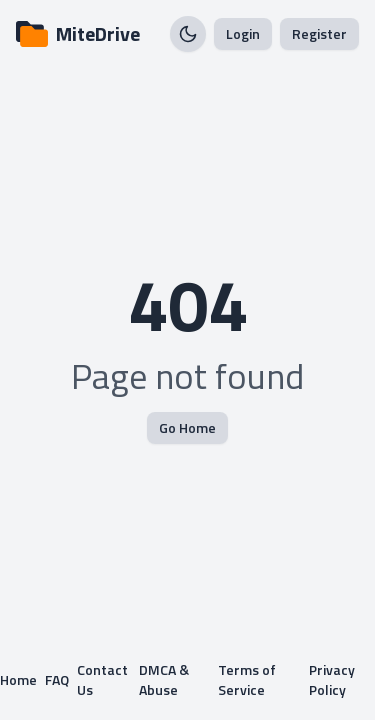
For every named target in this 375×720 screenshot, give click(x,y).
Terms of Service (247, 680)
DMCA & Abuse (164, 680)
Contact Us (102, 680)
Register (319, 33)
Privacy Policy (332, 680)
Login (243, 33)
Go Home (187, 427)
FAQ (57, 680)
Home (18, 680)
